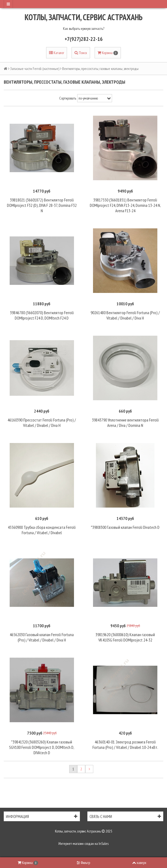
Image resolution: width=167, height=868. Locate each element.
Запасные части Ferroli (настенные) (35, 69)
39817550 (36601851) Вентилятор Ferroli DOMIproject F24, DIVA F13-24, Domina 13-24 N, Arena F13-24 (125, 205)
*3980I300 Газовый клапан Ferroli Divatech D (125, 527)
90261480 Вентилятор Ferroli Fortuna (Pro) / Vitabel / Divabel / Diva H (125, 315)
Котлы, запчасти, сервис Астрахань (84, 17)
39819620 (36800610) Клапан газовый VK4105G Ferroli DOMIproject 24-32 (125, 637)
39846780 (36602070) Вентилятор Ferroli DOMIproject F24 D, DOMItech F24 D (42, 315)
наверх (139, 863)
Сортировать (68, 98)
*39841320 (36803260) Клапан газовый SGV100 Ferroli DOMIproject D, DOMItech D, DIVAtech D (42, 747)
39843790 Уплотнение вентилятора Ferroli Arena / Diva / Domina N (125, 423)
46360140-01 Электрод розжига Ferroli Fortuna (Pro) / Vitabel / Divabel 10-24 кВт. (125, 745)
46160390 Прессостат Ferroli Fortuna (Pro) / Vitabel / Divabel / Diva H (42, 423)
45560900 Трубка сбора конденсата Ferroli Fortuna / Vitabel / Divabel (42, 530)
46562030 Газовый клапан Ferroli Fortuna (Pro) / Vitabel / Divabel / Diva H (42, 637)
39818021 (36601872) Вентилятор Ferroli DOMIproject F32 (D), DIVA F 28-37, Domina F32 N (42, 205)
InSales (104, 844)
